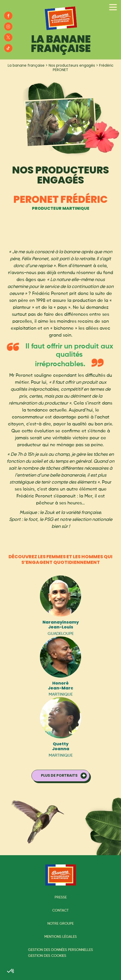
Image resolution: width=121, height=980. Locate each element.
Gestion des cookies (47, 956)
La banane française (26, 65)
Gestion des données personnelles (60, 950)
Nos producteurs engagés (72, 65)
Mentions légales (60, 937)
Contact (60, 911)
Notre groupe (60, 924)
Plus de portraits (59, 775)
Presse (61, 897)
